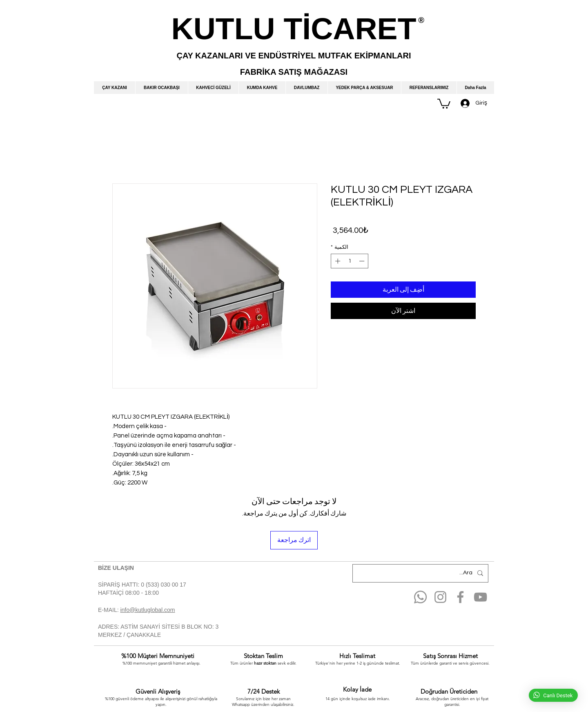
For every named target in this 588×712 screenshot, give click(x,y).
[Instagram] (440, 597)
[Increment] (337, 261)
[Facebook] (460, 597)
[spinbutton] (350, 261)
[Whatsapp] (420, 597)
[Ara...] (421, 573)
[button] (444, 103)
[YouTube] (480, 597)
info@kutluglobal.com (147, 610)
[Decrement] (363, 261)
